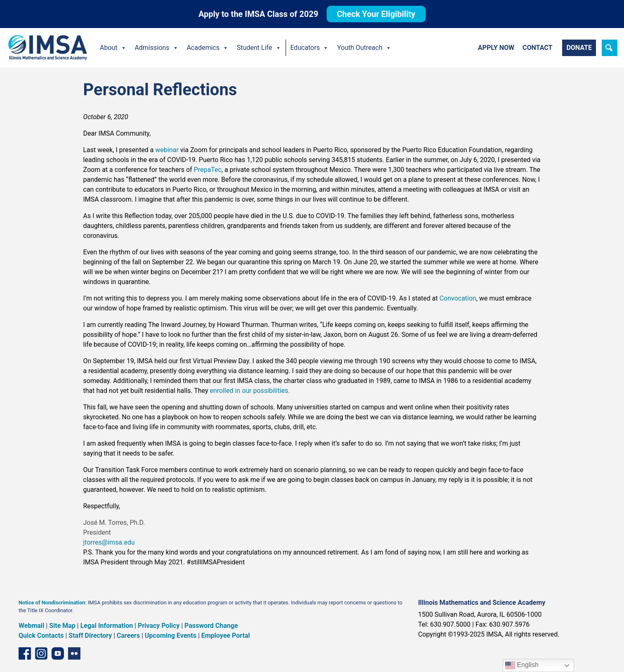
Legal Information (107, 626)
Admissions (157, 48)
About (113, 48)
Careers (128, 636)
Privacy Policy (159, 626)
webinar (167, 150)
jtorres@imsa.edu (109, 542)
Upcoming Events (171, 636)
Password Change (211, 626)
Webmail (31, 626)
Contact (537, 48)
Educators (310, 48)
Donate (579, 48)
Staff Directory (90, 636)
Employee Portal (226, 636)
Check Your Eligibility (376, 14)
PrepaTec (208, 170)
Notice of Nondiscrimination (52, 603)
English (522, 665)
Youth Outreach (364, 48)
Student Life (259, 48)
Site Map (62, 626)
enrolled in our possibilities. (250, 391)
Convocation (458, 298)
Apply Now (496, 48)
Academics (208, 48)
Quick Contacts (41, 636)
